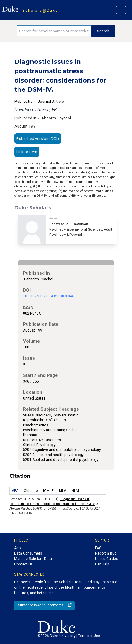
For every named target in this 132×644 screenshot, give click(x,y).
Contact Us (23, 564)
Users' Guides (106, 559)
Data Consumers (28, 553)
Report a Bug (106, 553)
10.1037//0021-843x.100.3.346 (49, 296)
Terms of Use (89, 636)
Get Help (102, 564)
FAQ (98, 548)
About (19, 548)
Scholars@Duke (40, 10)
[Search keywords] (54, 31)
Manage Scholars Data (33, 559)
